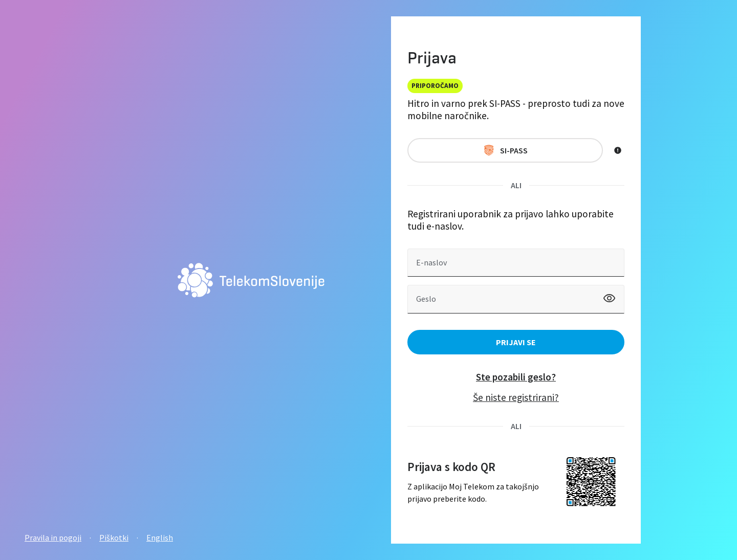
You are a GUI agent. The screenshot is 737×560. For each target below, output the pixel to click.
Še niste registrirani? (516, 397)
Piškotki (114, 537)
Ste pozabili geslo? (516, 377)
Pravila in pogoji (53, 537)
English (160, 537)
